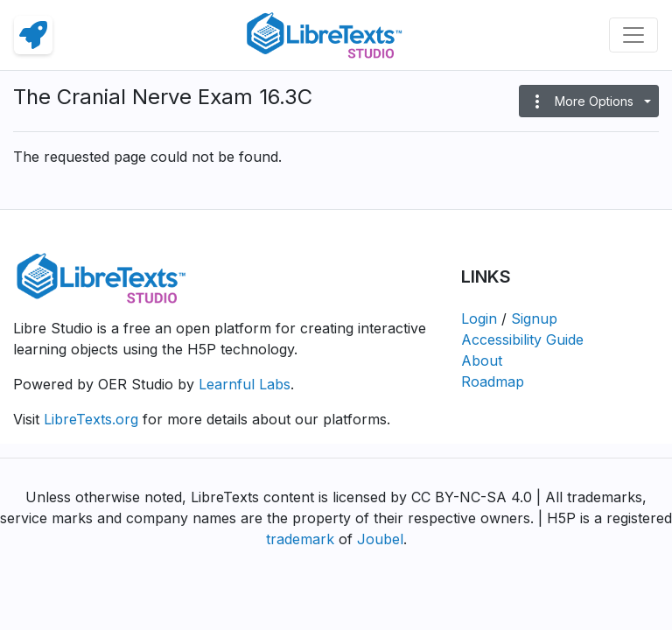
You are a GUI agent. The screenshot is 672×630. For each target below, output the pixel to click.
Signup (534, 318)
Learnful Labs (245, 384)
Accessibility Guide (522, 339)
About (482, 360)
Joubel (380, 539)
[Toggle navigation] (633, 35)
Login (479, 318)
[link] (33, 35)
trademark (300, 539)
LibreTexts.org (91, 419)
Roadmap (493, 381)
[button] (589, 101)
